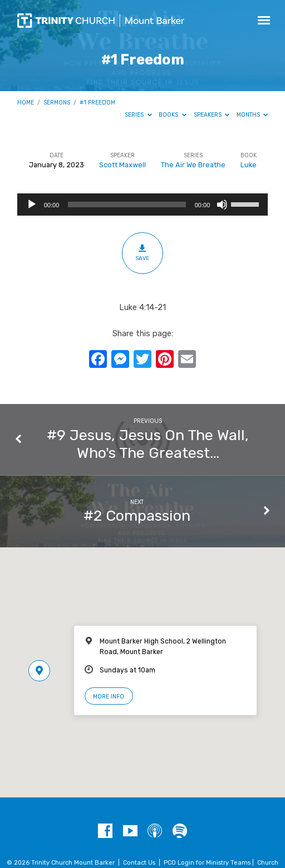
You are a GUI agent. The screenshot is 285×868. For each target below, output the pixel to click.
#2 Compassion (137, 516)
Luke (249, 165)
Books (173, 115)
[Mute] (222, 204)
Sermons (57, 103)
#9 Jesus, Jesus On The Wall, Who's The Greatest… (148, 444)
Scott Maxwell (122, 165)
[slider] (127, 204)
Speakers (212, 115)
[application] (143, 204)
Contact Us (139, 863)
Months (252, 115)
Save (142, 253)
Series (138, 115)
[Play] (32, 204)
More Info (109, 697)
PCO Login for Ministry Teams (207, 863)
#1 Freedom (97, 103)
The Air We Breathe (193, 165)
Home (26, 103)
